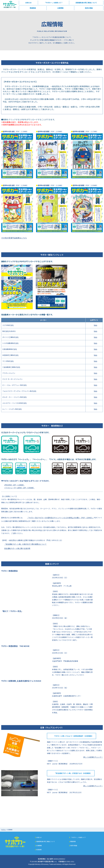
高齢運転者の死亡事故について (46, 841)
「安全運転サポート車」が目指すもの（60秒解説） (73, 773)
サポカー (4, 830)
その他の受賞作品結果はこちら (14, 238)
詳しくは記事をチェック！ (93, 757)
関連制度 (73, 841)
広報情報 (39, 846)
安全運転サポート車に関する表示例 (17, 548)
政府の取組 (74, 846)
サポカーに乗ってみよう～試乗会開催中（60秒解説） (74, 736)
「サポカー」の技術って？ (78, 837)
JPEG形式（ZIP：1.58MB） (15, 485)
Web (96, 325)
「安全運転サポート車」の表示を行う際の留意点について (25, 544)
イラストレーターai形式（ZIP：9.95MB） (19, 488)
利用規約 (39, 850)
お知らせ (39, 837)
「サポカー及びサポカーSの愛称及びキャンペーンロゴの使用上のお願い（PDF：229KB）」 (60, 518)
